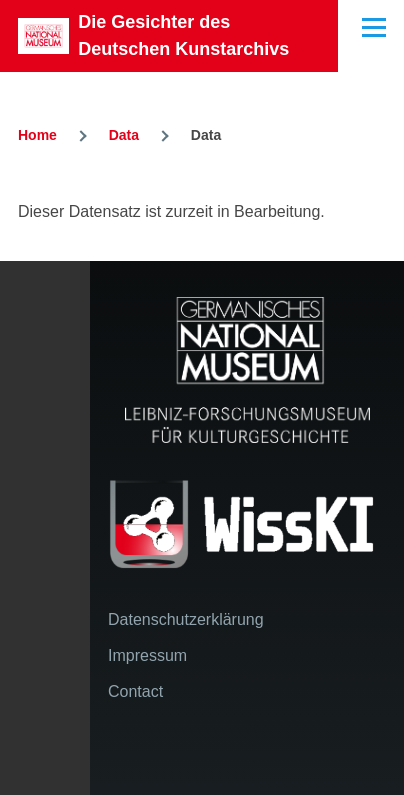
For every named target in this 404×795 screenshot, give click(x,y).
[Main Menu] (374, 27)
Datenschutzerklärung (186, 619)
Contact (135, 691)
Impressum (147, 655)
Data (124, 135)
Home (37, 135)
